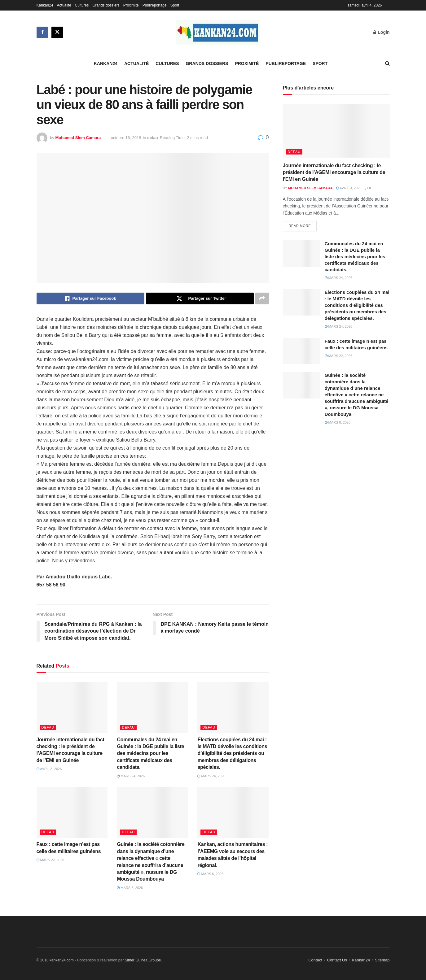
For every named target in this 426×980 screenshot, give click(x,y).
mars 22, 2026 (51, 860)
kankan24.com (62, 960)
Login (382, 32)
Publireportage (155, 5)
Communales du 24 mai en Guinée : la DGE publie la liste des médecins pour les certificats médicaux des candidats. (150, 754)
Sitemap (382, 960)
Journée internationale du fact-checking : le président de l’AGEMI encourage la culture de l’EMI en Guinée (334, 172)
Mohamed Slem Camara (78, 138)
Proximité (131, 5)
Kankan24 (45, 5)
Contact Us (337, 960)
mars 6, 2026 (210, 874)
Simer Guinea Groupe (143, 960)
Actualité (64, 5)
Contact (315, 960)
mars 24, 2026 (131, 776)
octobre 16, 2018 (126, 138)
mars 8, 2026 (130, 888)
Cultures (82, 5)
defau (153, 138)
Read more (300, 226)
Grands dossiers (106, 5)
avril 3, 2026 (49, 769)
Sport (175, 5)
